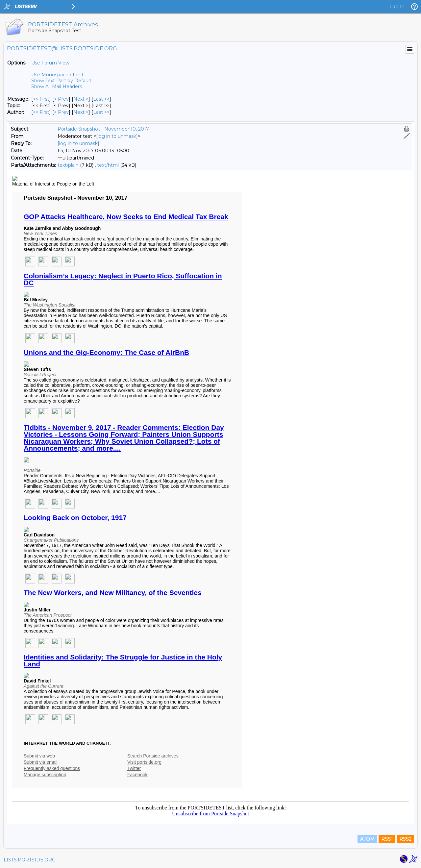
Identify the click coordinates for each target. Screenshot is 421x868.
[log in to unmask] (117, 136)
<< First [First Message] (41, 99)
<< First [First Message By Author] (41, 112)
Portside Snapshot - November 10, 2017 (103, 129)
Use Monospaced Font (57, 75)
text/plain (68, 165)
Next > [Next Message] (81, 99)
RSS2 (405, 839)
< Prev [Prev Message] (61, 99)
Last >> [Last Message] (101, 99)
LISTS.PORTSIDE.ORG (30, 860)
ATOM (367, 839)
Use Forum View (50, 63)
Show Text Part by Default (61, 81)
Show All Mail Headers (57, 87)
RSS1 (387, 839)
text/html (108, 165)
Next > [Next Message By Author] (81, 112)
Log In (397, 7)
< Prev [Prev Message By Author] (61, 112)
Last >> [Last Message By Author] (101, 112)
